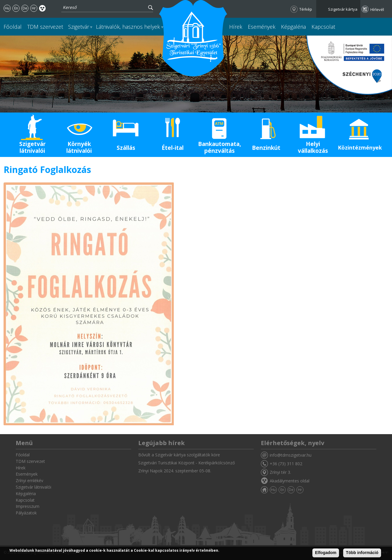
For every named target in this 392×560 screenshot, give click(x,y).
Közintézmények (360, 147)
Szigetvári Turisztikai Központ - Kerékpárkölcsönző (187, 463)
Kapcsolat (323, 27)
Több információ (362, 553)
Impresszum (28, 506)
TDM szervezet (45, 27)
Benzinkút (266, 148)
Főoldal (13, 27)
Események (262, 27)
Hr (34, 8)
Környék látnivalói (79, 147)
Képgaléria (293, 27)
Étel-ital (173, 148)
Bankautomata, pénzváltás (220, 147)
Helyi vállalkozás (313, 147)
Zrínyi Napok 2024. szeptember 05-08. (175, 471)
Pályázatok (26, 513)
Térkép (306, 9)
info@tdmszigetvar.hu (291, 455)
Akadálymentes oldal (42, 8)
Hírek (236, 27)
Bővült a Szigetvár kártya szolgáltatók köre (179, 455)
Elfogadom (326, 553)
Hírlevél (377, 9)
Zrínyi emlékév (29, 480)
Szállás (126, 148)
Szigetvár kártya (343, 9)
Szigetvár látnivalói (32, 147)
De (25, 8)
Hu (7, 8)
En (16, 8)
